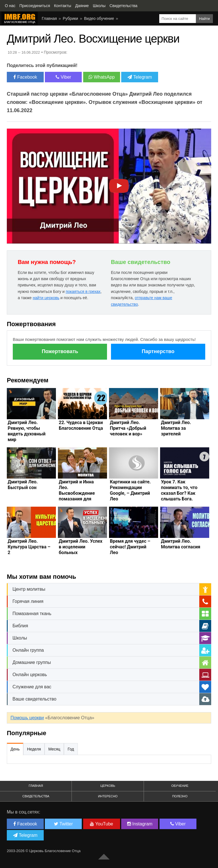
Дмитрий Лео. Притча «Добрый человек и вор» (128, 428)
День (15, 749)
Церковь (108, 786)
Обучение (180, 786)
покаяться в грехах (83, 292)
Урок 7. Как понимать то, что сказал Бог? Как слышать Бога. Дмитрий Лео (179, 493)
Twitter (63, 824)
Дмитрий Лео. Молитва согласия (181, 544)
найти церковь (46, 298)
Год (71, 749)
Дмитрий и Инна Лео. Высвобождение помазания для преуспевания (77, 493)
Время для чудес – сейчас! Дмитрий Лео (130, 547)
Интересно (108, 796)
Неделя (34, 749)
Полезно (180, 796)
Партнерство (158, 351)
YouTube (101, 824)
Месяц (54, 749)
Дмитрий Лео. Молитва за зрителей (176, 428)
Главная (36, 786)
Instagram (140, 824)
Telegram (140, 77)
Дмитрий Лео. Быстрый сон (23, 485)
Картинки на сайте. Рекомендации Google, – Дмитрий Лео (130, 490)
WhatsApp (102, 77)
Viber (63, 77)
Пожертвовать (60, 351)
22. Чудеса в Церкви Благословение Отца (81, 425)
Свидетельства (36, 796)
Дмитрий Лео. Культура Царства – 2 (29, 547)
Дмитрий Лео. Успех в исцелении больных (81, 547)
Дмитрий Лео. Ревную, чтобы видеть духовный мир (27, 431)
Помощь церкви (27, 718)
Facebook (25, 77)
